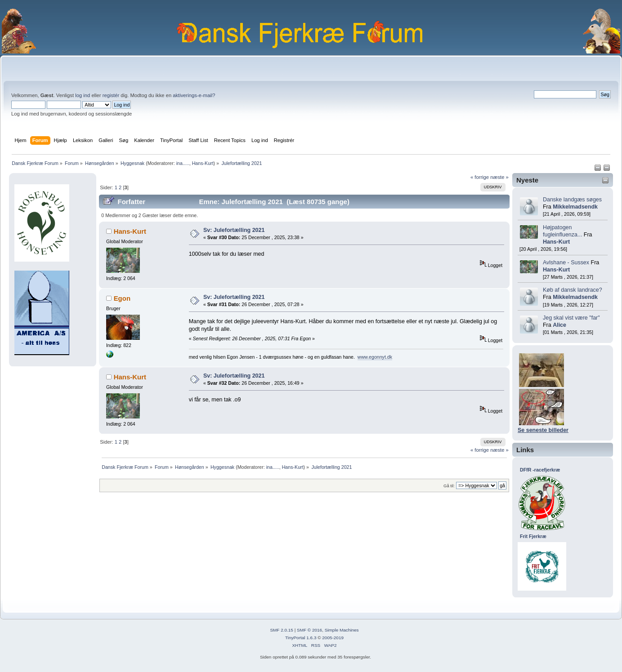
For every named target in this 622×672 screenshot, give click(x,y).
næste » (499, 177)
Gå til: (449, 486)
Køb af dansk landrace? (573, 290)
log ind (83, 95)
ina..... (183, 163)
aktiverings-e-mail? (194, 95)
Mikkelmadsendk (575, 207)
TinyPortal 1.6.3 (301, 638)
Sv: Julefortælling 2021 (234, 230)
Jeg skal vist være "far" (571, 318)
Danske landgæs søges (572, 200)
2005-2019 (333, 638)
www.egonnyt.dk (375, 357)
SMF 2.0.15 (282, 630)
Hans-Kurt (203, 163)
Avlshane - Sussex (566, 263)
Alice (559, 325)
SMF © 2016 (309, 630)
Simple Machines (342, 630)
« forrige (480, 177)
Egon (122, 298)
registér (111, 95)
